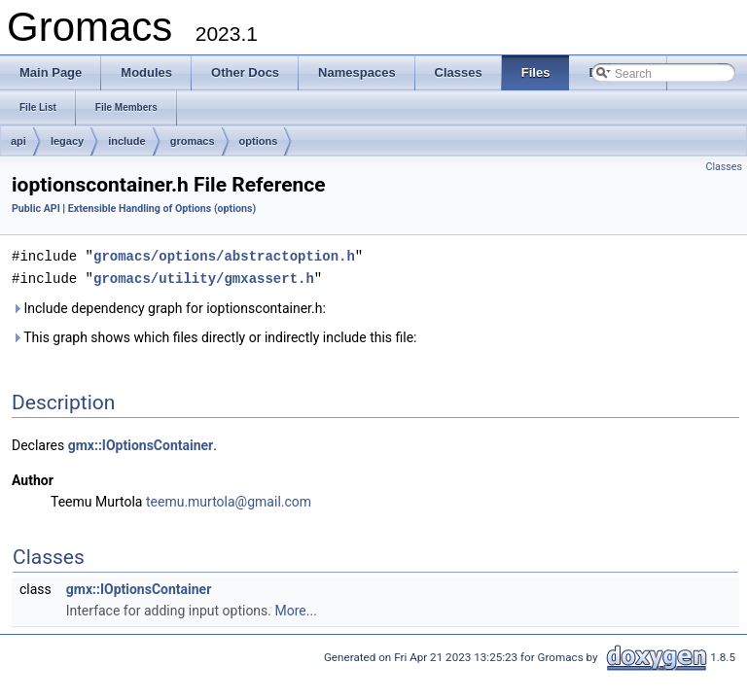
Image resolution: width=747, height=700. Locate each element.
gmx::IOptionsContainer (141, 443)
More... (296, 609)
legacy (67, 141)
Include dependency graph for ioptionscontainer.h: (169, 306)
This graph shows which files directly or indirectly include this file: (214, 335)
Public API (36, 209)
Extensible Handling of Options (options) (162, 209)
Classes (724, 167)
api (18, 141)
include (127, 141)
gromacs (193, 141)
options (259, 141)
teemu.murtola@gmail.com (229, 500)
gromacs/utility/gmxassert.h (204, 277)
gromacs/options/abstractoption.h (224, 255)
